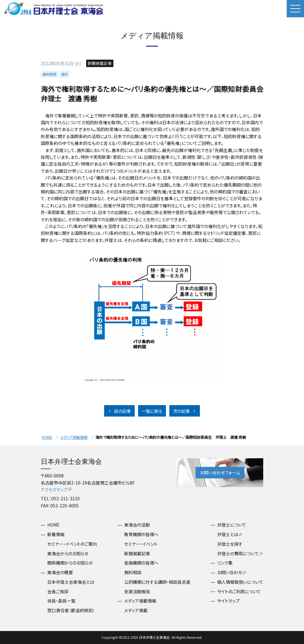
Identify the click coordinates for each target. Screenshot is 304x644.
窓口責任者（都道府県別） (71, 610)
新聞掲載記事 (137, 554)
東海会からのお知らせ (68, 554)
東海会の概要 (60, 572)
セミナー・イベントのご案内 (72, 544)
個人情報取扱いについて (240, 582)
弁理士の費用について (240, 554)
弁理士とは (230, 535)
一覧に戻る (152, 411)
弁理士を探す (230, 544)
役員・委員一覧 (61, 601)
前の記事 (119, 411)
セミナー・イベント (141, 544)
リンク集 (225, 563)
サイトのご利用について (239, 592)
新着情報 (56, 534)
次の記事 (185, 411)
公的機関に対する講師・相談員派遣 (157, 582)
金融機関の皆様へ (141, 563)
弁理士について (232, 525)
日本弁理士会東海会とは (71, 582)
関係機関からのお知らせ (70, 563)
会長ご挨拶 (58, 592)
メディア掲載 (136, 610)
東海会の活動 (137, 525)
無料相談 (133, 572)
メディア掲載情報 (74, 437)
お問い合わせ (232, 573)
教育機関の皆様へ (141, 534)
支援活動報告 (137, 592)
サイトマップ (228, 601)
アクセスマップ (56, 489)
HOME (47, 437)
